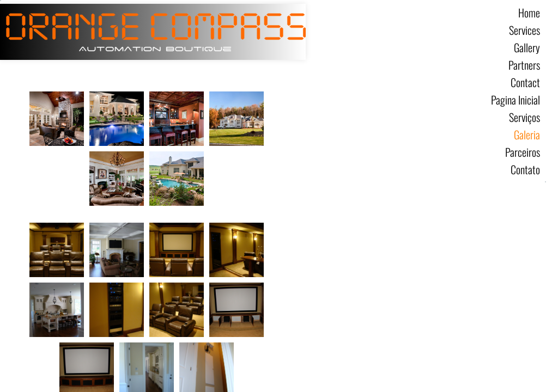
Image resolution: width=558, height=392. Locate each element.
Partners (524, 65)
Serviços (524, 117)
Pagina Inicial (515, 100)
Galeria (527, 134)
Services (524, 30)
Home (529, 13)
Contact (525, 82)
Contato (525, 169)
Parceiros (523, 152)
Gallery (527, 47)
